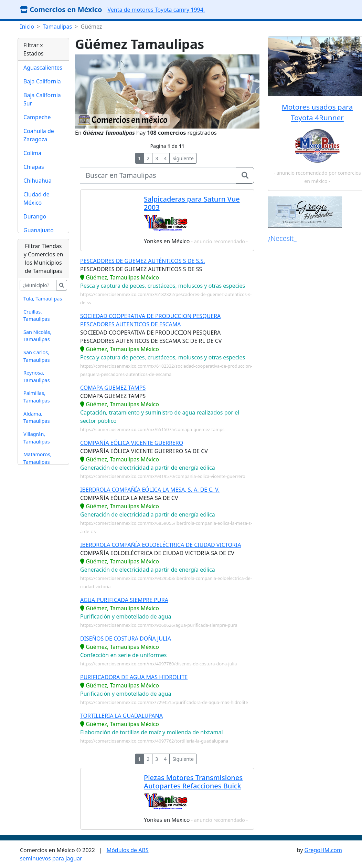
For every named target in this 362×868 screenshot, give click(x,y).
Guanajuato (39, 230)
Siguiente (183, 158)
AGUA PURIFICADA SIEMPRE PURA (124, 600)
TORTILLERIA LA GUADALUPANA (121, 716)
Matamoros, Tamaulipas (38, 458)
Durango (35, 216)
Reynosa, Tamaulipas (37, 376)
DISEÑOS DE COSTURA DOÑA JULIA (126, 639)
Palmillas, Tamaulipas (37, 397)
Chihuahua (38, 181)
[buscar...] (38, 285)
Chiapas (34, 167)
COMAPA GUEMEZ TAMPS (113, 388)
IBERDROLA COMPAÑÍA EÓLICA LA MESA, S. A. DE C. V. (150, 490)
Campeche (37, 117)
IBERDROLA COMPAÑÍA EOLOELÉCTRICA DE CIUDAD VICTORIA (161, 545)
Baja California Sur (42, 99)
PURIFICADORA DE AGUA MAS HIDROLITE (134, 677)
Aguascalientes (43, 68)
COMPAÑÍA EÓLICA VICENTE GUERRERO (132, 443)
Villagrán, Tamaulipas (37, 438)
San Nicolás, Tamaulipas (37, 336)
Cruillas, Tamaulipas (37, 315)
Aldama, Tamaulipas (37, 417)
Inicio (27, 27)
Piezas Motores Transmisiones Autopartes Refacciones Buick (193, 782)
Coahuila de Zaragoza (39, 135)
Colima (32, 153)
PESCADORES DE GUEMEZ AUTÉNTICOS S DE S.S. (143, 261)
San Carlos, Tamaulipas (37, 356)
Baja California (42, 81)
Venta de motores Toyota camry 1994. (156, 10)
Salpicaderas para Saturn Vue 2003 (192, 203)
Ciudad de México (36, 198)
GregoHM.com (323, 850)
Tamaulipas (57, 27)
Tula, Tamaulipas (43, 299)
